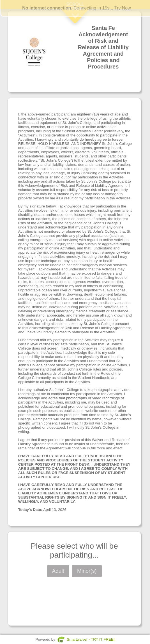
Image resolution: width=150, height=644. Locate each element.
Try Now (123, 8)
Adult (58, 571)
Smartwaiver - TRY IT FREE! (91, 639)
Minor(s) (87, 571)
